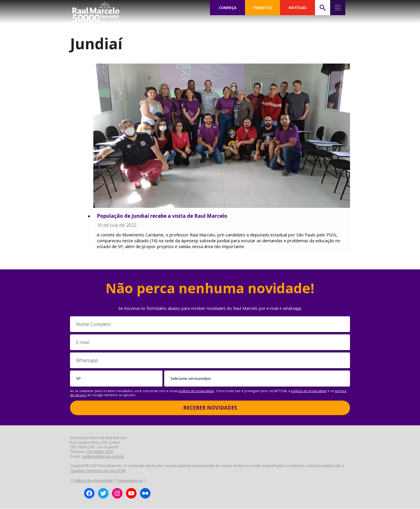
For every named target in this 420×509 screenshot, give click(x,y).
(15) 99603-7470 (100, 452)
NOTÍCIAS (297, 8)
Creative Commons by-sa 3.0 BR (98, 471)
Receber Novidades (210, 408)
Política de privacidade (93, 481)
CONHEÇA (228, 8)
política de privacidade (196, 391)
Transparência (130, 481)
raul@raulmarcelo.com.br (103, 457)
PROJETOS (262, 8)
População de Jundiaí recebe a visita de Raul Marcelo (162, 216)
